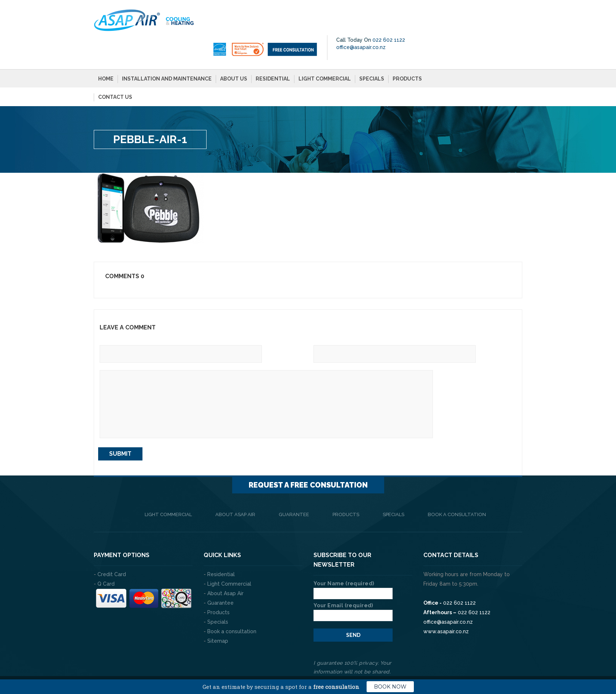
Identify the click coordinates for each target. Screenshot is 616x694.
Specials (372, 53)
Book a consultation (457, 488)
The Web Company (196, 665)
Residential (273, 53)
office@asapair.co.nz (471, 21)
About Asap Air (235, 488)
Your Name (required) (353, 563)
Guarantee (294, 488)
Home (106, 53)
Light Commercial (325, 53)
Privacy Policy (504, 665)
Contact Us (115, 71)
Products (407, 53)
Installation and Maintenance (167, 53)
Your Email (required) (353, 585)
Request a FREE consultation (308, 459)
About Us (234, 53)
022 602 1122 (499, 14)
